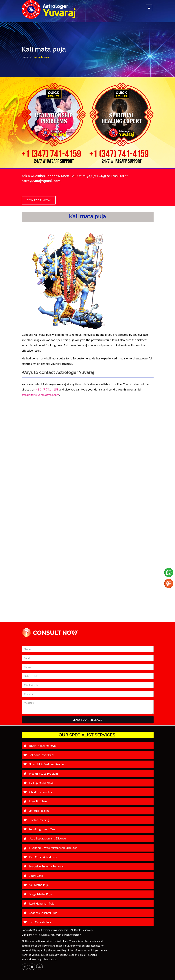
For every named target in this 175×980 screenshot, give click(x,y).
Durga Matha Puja (38, 894)
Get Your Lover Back (39, 755)
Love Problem (35, 801)
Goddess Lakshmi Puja (40, 913)
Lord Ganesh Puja (37, 922)
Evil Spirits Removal (39, 783)
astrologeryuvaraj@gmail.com (40, 395)
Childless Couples (38, 792)
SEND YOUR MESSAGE (87, 720)
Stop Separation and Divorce (45, 838)
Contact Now (39, 200)
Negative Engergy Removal (44, 866)
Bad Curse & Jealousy (40, 857)
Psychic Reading (36, 820)
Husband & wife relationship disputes (50, 848)
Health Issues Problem (41, 773)
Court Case (33, 876)
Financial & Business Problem (45, 764)
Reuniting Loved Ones (40, 829)
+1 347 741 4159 (95, 176)
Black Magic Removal (40, 745)
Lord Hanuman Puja (39, 903)
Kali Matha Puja (36, 885)
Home (25, 57)
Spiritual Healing (37, 811)
